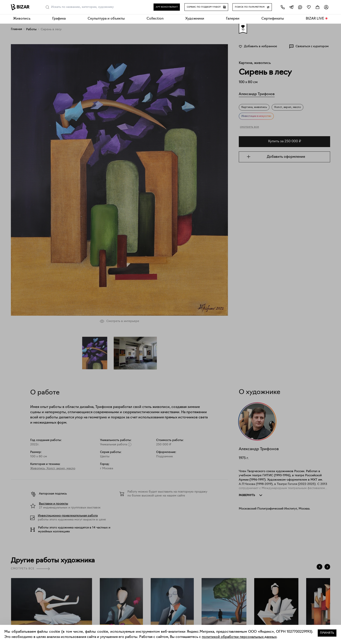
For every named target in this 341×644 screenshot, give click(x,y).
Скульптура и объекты (106, 19)
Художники (195, 19)
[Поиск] (47, 7)
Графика (59, 19)
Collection (155, 19)
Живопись (22, 19)
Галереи (233, 19)
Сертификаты (273, 19)
